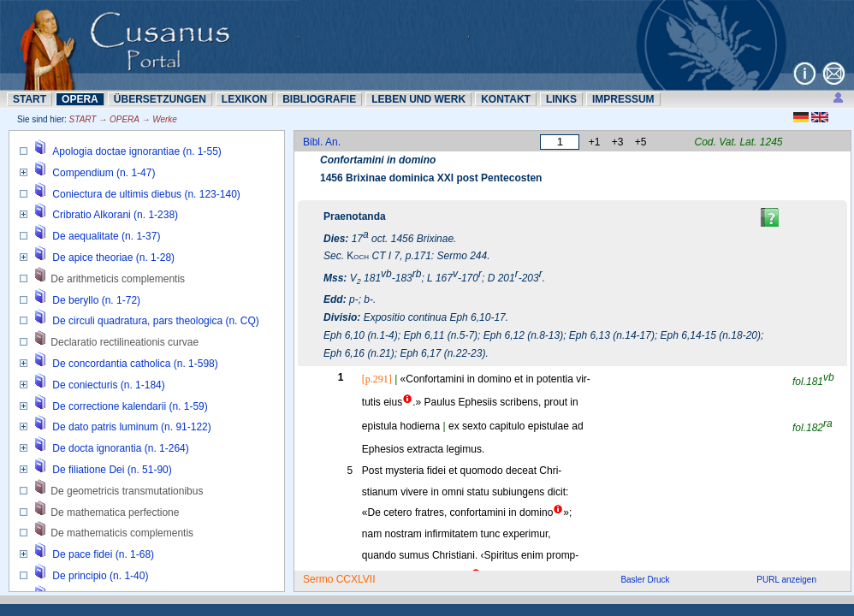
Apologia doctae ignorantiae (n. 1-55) (136, 151)
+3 (618, 142)
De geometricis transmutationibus (127, 491)
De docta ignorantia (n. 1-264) (120, 448)
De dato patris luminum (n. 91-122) (131, 427)
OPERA (80, 99)
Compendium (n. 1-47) (104, 173)
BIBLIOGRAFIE (319, 99)
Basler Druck (645, 580)
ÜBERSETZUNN (160, 99)
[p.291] (377, 379)
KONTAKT (506, 99)
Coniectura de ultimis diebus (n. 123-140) (146, 194)
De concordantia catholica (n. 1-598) (135, 364)
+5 (641, 142)
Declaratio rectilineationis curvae (125, 342)
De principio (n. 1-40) (100, 576)
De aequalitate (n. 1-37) (106, 236)
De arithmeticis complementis (118, 279)
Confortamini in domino (378, 160)
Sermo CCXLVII (339, 579)
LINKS (561, 99)
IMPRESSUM (623, 99)
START (30, 99)
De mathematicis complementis (122, 533)
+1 (595, 142)
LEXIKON (244, 99)
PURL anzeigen (786, 580)
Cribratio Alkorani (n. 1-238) (115, 215)
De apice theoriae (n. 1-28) (113, 258)
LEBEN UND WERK (418, 99)
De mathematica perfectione (115, 512)
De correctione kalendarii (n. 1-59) (130, 406)
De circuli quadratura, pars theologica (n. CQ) (155, 321)
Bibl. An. (322, 142)
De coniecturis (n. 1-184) (108, 385)
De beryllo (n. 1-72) (96, 300)
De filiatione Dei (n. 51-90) (112, 470)
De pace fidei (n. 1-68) (103, 554)
